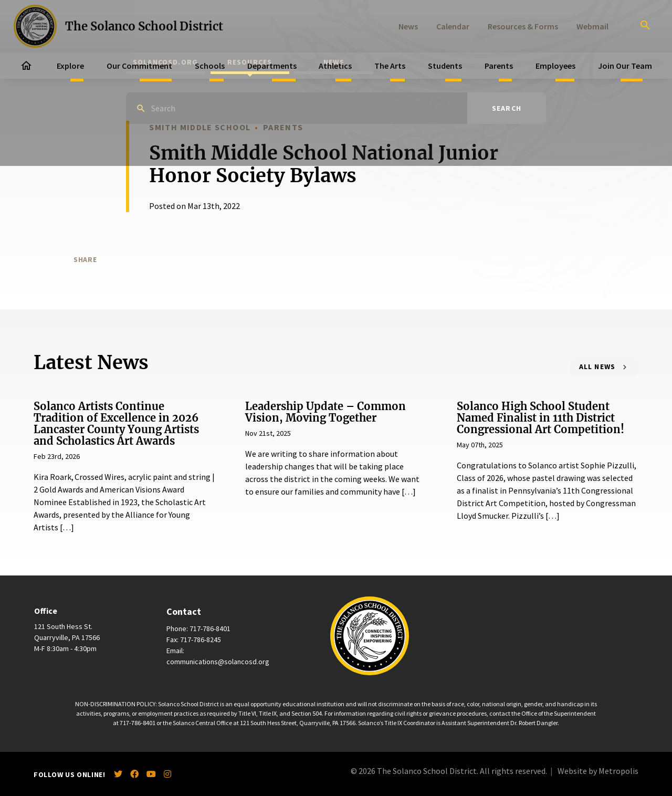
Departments (272, 66)
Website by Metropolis (598, 771)
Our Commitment (139, 66)
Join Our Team (625, 66)
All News (597, 366)
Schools (210, 66)
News (408, 26)
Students (445, 66)
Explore (70, 66)
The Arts (390, 66)
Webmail (592, 26)
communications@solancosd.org (218, 662)
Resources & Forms (523, 26)
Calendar (453, 26)
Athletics (335, 66)
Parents (499, 66)
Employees (555, 66)
